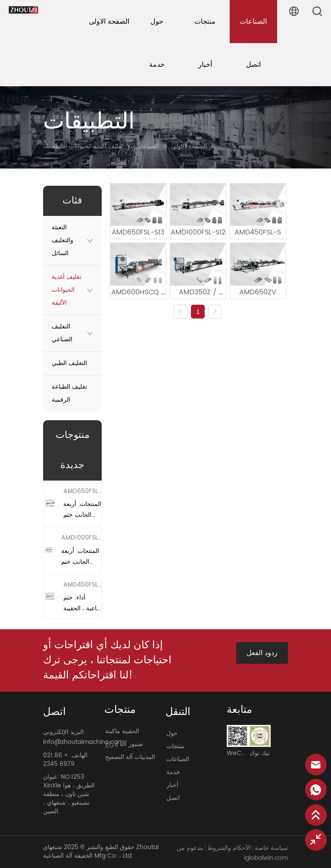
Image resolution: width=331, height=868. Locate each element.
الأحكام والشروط (229, 848)
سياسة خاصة (271, 848)
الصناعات (147, 146)
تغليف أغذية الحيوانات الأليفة (89, 146)
